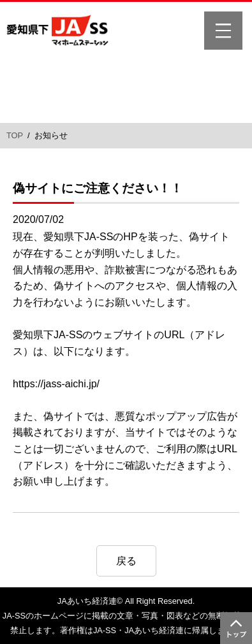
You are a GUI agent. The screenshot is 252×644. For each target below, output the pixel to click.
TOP (15, 135)
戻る (126, 561)
